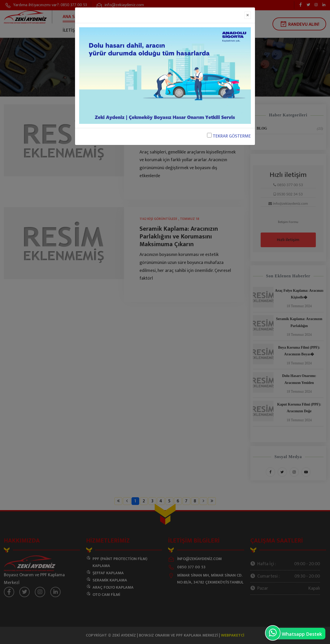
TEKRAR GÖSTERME (229, 136)
